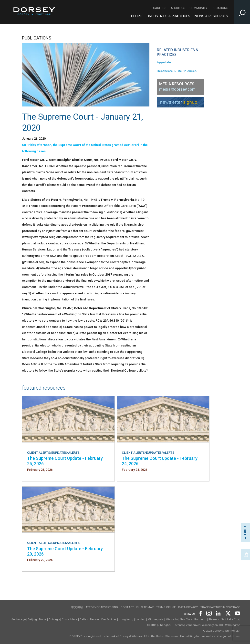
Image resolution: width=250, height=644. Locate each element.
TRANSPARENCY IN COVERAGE (220, 607)
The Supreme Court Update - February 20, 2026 (65, 551)
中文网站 (77, 607)
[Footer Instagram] (209, 613)
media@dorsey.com (177, 89)
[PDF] (246, 554)
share (246, 531)
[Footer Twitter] (228, 613)
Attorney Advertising (102, 607)
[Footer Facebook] (200, 613)
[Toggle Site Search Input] (242, 12)
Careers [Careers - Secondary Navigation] (160, 8)
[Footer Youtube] (237, 613)
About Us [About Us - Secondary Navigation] (178, 8)
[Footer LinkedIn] (218, 613)
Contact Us (130, 607)
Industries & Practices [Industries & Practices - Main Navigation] (169, 16)
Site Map (147, 607)
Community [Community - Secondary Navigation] (198, 8)
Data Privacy (188, 607)
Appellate (164, 62)
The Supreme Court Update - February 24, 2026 (160, 461)
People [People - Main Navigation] (137, 16)
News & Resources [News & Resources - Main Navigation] (211, 16)
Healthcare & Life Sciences (177, 71)
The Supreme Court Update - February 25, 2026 (65, 461)
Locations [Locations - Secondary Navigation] (220, 8)
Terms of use (166, 607)
